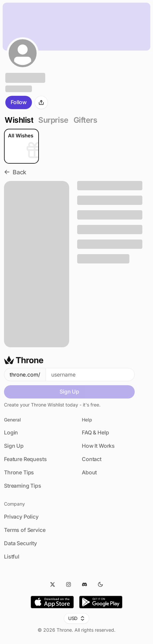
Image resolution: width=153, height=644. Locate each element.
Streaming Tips (23, 486)
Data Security (20, 543)
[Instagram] (69, 584)
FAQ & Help (95, 432)
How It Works (98, 446)
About (89, 472)
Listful (12, 557)
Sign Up (69, 392)
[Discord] (84, 584)
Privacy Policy (21, 517)
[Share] (41, 102)
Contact (92, 459)
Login (11, 432)
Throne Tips (19, 472)
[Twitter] (53, 584)
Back (15, 172)
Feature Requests (25, 459)
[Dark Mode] (100, 584)
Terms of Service (25, 530)
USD (77, 618)
